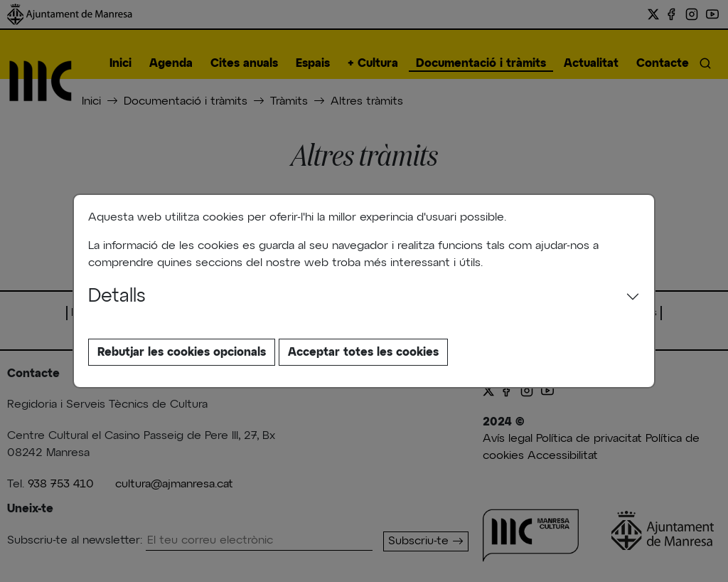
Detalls (117, 297)
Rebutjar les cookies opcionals (182, 352)
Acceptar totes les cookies (363, 352)
